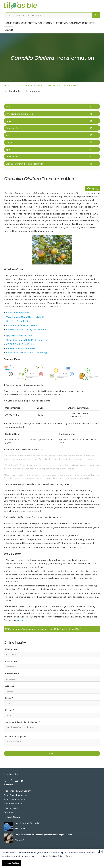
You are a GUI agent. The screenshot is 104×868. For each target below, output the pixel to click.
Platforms (60, 23)
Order (9, 30)
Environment (12, 157)
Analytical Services (14, 804)
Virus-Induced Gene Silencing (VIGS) (25, 317)
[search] (96, 15)
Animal (9, 135)
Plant (40, 85)
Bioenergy (9, 812)
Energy (9, 142)
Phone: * (10, 710)
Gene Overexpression (18, 313)
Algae (8, 150)
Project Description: (16, 736)
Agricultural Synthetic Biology (20, 114)
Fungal (9, 121)
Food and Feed (13, 128)
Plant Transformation (15, 795)
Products (19, 23)
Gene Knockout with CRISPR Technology (28, 340)
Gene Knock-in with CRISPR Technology (27, 353)
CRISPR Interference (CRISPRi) (22, 325)
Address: (10, 686)
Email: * (9, 698)
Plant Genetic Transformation (62, 85)
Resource (88, 23)
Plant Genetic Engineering (18, 791)
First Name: (11, 649)
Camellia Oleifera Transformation (52, 728)
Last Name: (11, 661)
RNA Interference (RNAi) (19, 336)
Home (8, 23)
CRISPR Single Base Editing (20, 344)
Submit (52, 754)
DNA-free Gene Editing (18, 321)
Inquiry (94, 189)
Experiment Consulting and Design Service (26, 164)
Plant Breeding (12, 808)
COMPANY (75, 23)
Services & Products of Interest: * (23, 722)
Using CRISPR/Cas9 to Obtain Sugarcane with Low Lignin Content (43, 835)
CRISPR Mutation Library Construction (26, 329)
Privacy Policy (65, 856)
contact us (22, 620)
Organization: (12, 674)
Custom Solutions (39, 23)
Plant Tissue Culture (14, 799)
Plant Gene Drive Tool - (27, 823)
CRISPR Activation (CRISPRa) (21, 348)
